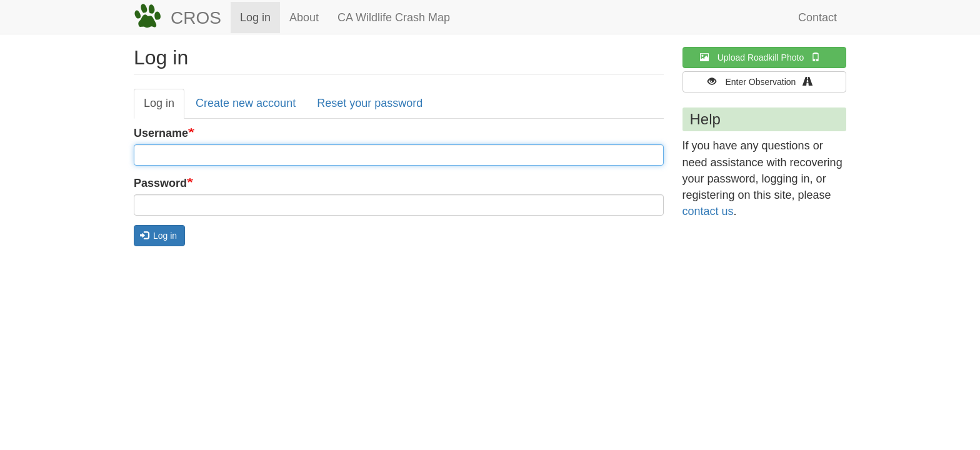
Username (161, 133)
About (304, 17)
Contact (817, 17)
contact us (708, 211)
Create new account (246, 103)
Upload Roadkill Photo (764, 57)
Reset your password (370, 103)
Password (160, 183)
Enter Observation (764, 82)
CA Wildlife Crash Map (394, 17)
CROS (196, 18)
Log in (255, 17)
